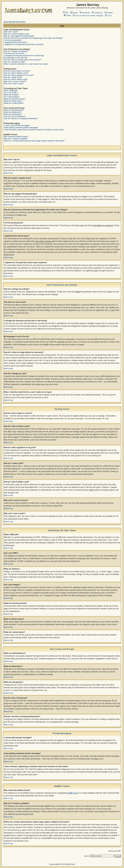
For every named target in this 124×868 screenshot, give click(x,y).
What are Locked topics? (14, 103)
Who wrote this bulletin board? (16, 137)
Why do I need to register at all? (16, 34)
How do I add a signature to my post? (19, 75)
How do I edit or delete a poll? (16, 79)
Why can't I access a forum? (15, 81)
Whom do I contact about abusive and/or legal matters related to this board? (34, 141)
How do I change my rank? (15, 62)
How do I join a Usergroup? (15, 116)
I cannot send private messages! (17, 125)
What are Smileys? (11, 95)
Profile (67, 16)
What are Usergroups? (13, 114)
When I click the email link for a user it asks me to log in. (26, 64)
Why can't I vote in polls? (14, 84)
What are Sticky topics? (13, 101)
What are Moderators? (13, 112)
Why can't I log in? (11, 32)
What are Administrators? (14, 110)
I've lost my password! (13, 40)
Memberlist (85, 13)
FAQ (66, 13)
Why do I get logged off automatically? (19, 36)
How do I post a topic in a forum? (17, 71)
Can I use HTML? (11, 93)
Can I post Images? (12, 97)
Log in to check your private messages (88, 16)
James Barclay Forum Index (14, 22)
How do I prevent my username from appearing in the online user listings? (33, 38)
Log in (108, 16)
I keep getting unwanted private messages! (21, 128)
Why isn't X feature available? (16, 139)
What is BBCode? (11, 91)
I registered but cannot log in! (15, 42)
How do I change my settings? (16, 51)
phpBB (58, 864)
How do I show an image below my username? (23, 60)
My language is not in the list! (15, 58)
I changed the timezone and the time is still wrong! (24, 56)
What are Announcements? (15, 99)
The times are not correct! (14, 53)
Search (74, 13)
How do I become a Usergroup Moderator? (21, 119)
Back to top (8, 173)
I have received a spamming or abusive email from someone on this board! (34, 130)
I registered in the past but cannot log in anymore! (24, 44)
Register (109, 13)
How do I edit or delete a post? (16, 73)
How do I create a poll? (13, 77)
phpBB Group (72, 793)
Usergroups (97, 13)
